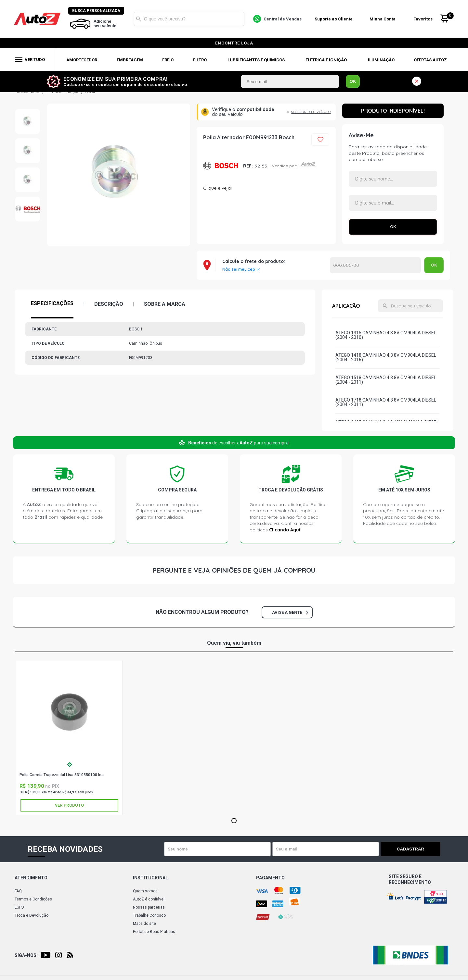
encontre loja (234, 43)
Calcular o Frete (375, 265)
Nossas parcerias (149, 907)
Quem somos (145, 891)
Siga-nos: (26, 955)
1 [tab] (234, 821)
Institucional (150, 878)
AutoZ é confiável (149, 899)
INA (70, 764)
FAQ (18, 891)
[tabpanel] (70, 738)
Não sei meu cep (239, 269)
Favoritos (424, 19)
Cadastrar (418, 849)
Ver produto (69, 805)
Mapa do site (144, 924)
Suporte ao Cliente (334, 19)
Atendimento (31, 878)
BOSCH (221, 166)
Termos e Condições (33, 899)
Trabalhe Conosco (149, 915)
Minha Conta (383, 19)
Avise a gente (290, 612)
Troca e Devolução (32, 915)
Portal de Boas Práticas (154, 932)
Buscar (139, 19)
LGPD (19, 907)
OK (353, 81)
